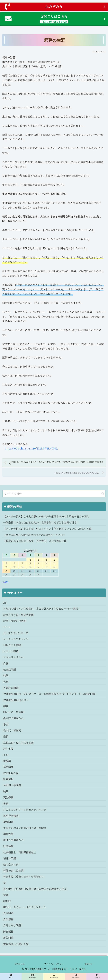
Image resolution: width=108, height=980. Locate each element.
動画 (6, 706)
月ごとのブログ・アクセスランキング (25, 810)
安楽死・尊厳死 (12, 730)
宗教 (6, 736)
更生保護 (8, 797)
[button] (103, 494)
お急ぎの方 (55, 6)
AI (5, 602)
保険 (6, 675)
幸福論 (7, 761)
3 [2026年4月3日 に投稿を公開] (46, 559)
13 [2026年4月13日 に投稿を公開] (14, 567)
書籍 (6, 803)
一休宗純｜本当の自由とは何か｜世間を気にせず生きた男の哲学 (40, 522)
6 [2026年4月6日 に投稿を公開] (14, 563)
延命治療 (8, 767)
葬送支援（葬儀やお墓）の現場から (23, 877)
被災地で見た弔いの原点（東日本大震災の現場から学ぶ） (36, 889)
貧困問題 (8, 913)
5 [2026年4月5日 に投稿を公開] (6, 563)
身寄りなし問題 (12, 925)
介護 (6, 663)
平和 (6, 755)
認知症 (7, 901)
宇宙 (6, 724)
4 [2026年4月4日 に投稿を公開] (54, 559)
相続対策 (8, 834)
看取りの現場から (13, 840)
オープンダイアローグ (16, 633)
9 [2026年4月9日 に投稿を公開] (38, 563)
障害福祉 (8, 931)
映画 (6, 791)
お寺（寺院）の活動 (15, 621)
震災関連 (8, 937)
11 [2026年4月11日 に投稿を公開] (54, 563)
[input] (54, 494)
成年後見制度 (11, 773)
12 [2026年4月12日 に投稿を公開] (6, 567)
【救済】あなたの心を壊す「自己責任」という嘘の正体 (35, 541)
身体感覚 (8, 919)
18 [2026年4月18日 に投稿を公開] (54, 567)
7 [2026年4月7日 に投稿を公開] (22, 563)
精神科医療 (10, 858)
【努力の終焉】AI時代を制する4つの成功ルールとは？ (34, 535)
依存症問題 (10, 669)
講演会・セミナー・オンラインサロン (25, 907)
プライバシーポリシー (54, 964)
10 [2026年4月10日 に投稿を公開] (46, 563)
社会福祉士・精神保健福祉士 (20, 852)
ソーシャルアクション (16, 639)
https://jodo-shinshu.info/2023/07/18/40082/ (31, 448)
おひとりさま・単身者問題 (18, 615)
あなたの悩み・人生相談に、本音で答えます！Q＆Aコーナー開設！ (42, 608)
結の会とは (20, 964)
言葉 (6, 895)
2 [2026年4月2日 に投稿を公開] (38, 559)
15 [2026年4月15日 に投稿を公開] (30, 567)
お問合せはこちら (55, 19)
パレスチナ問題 (12, 645)
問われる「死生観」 (15, 712)
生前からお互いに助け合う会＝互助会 (25, 828)
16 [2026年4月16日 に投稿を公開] (38, 567)
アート (7, 627)
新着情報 (8, 779)
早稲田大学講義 (12, 785)
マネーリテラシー (13, 657)
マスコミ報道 (11, 651)
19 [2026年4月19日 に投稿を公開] (6, 571)
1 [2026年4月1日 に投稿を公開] (30, 559)
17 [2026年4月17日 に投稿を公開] (46, 567)
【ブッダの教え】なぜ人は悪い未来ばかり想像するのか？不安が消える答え (46, 516)
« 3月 (5, 582)
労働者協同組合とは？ (16, 700)
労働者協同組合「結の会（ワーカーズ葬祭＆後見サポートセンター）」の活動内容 (49, 694)
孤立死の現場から (13, 718)
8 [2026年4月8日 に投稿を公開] (30, 563)
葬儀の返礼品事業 (13, 870)
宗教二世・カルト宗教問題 (18, 743)
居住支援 (8, 749)
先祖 (6, 682)
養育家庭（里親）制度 (16, 944)
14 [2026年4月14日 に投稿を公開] (22, 567)
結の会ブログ (11, 864)
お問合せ (88, 964)
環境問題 (8, 822)
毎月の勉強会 (11, 816)
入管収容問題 (11, 688)
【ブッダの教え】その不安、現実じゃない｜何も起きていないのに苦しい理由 (47, 529)
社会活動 (8, 846)
